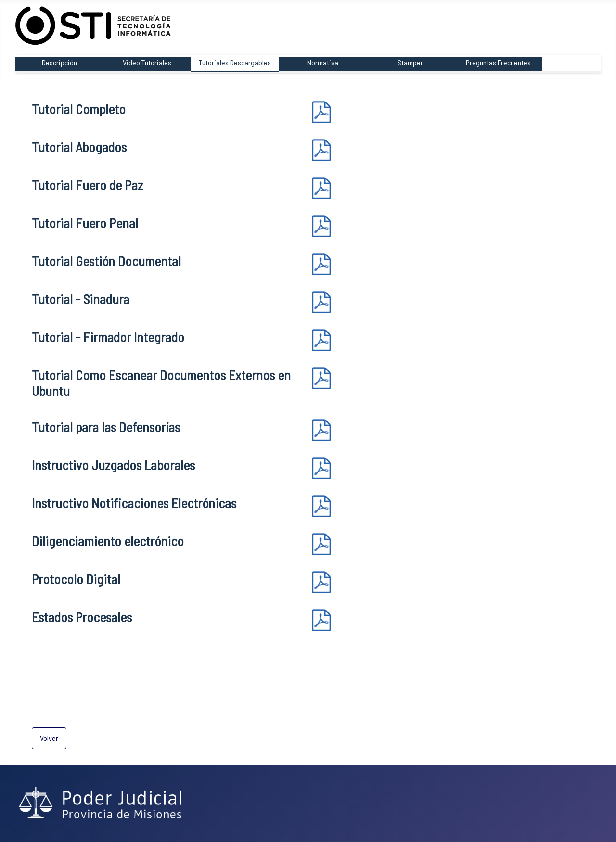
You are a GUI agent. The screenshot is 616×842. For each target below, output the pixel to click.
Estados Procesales (82, 617)
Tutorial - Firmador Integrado (108, 337)
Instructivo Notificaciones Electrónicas (134, 503)
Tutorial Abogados (79, 147)
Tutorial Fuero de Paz (87, 185)
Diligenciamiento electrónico (108, 541)
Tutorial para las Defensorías (106, 427)
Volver (49, 738)
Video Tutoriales (147, 62)
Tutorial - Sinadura (81, 299)
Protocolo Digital (76, 579)
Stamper (410, 62)
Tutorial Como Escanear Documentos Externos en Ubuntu (161, 383)
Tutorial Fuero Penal (85, 223)
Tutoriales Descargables (235, 62)
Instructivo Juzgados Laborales (113, 465)
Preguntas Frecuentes (498, 62)
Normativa (323, 62)
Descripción (59, 62)
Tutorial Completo (79, 109)
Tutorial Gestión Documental (106, 261)
